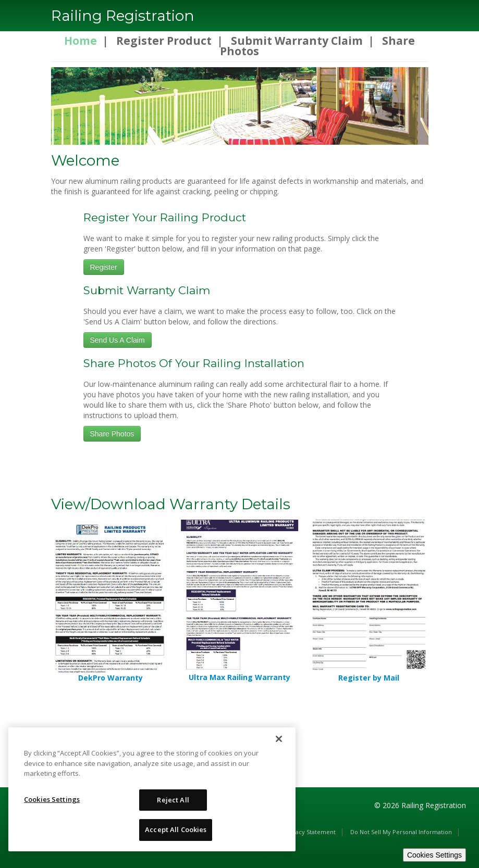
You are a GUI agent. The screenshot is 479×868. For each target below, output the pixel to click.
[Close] (279, 739)
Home (81, 41)
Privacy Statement (310, 832)
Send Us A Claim (118, 340)
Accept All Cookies (176, 829)
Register (104, 267)
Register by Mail (369, 678)
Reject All (173, 800)
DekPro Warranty (110, 678)
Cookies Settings (434, 855)
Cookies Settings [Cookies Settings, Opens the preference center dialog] (52, 799)
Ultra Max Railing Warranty (239, 677)
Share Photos (112, 434)
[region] (152, 789)
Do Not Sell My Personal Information (401, 832)
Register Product (164, 41)
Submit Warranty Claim (297, 41)
